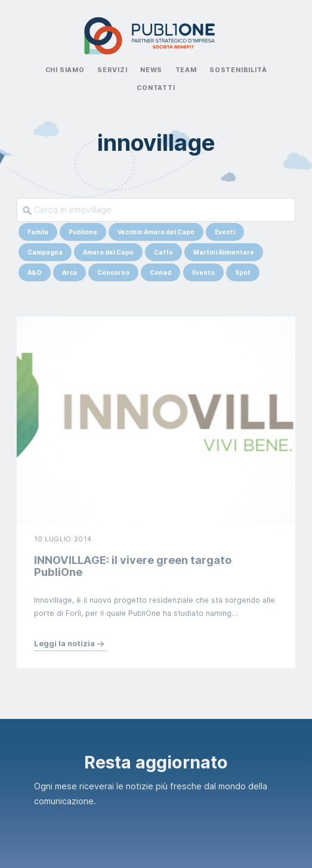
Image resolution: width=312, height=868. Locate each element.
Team (186, 70)
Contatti (156, 88)
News (151, 70)
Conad (160, 272)
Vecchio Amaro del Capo (156, 232)
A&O (35, 272)
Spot (243, 272)
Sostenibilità (238, 70)
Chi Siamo (65, 70)
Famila (38, 232)
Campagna (45, 252)
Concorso (113, 272)
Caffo (163, 252)
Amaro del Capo (108, 252)
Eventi (225, 232)
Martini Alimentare (224, 252)
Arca (69, 272)
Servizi (112, 70)
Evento (203, 272)
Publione (83, 232)
